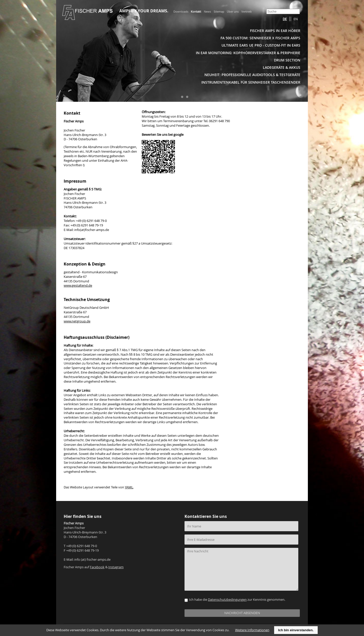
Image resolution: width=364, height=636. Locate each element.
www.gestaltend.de (78, 286)
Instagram (116, 567)
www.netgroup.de (77, 321)
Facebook (97, 567)
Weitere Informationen (252, 630)
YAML (129, 487)
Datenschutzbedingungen (227, 600)
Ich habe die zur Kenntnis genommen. (237, 600)
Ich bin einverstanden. (296, 630)
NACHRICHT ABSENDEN (242, 613)
